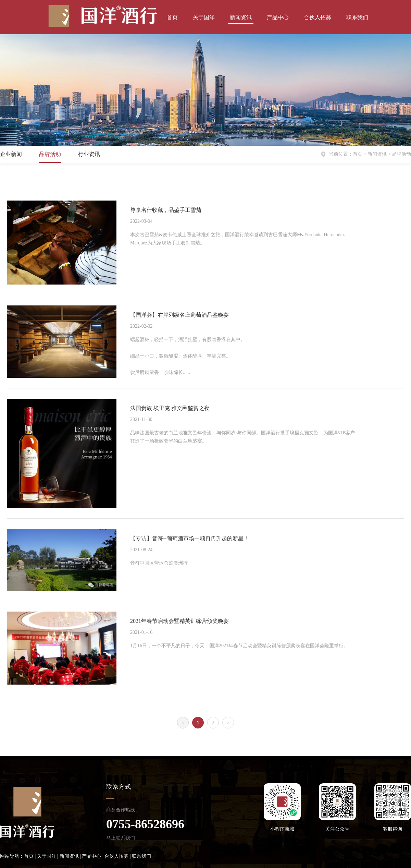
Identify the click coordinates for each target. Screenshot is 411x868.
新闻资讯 (241, 17)
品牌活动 (50, 154)
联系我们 (357, 17)
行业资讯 (89, 154)
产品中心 (278, 17)
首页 (172, 17)
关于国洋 (204, 17)
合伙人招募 (317, 17)
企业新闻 (11, 154)
